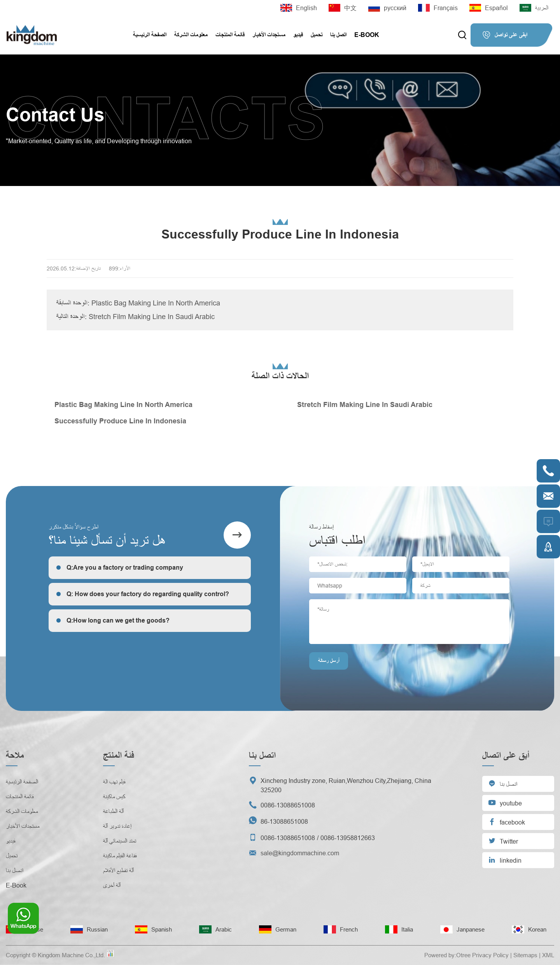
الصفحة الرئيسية (150, 35)
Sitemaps (525, 955)
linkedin (505, 860)
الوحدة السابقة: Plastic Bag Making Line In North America (138, 303)
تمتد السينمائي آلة (120, 841)
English (299, 8)
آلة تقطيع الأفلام (118, 870)
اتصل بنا (338, 35)
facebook (507, 822)
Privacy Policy (490, 955)
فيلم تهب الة (114, 782)
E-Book (367, 35)
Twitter (503, 841)
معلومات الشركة (191, 35)
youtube (505, 803)
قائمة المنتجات (230, 35)
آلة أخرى (112, 885)
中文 (343, 8)
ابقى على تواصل (505, 35)
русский (387, 8)
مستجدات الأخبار (269, 35)
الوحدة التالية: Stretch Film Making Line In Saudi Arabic (136, 317)
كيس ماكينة (114, 797)
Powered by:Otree (447, 955)
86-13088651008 (284, 821)
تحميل (317, 35)
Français (438, 8)
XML (548, 955)
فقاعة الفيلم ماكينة (120, 856)
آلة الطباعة (113, 811)
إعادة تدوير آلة (117, 826)
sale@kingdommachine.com (300, 853)
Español (489, 8)
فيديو (298, 35)
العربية (534, 8)
